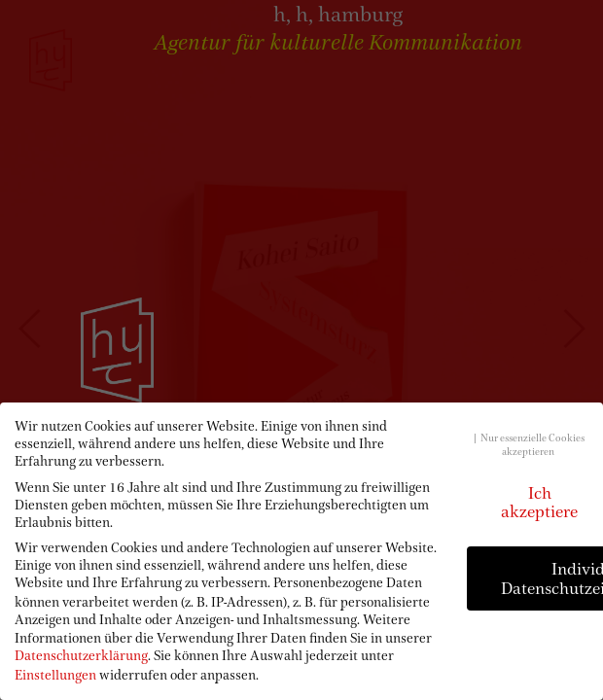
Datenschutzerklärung (81, 655)
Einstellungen (55, 675)
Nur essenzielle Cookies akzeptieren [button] (532, 444)
